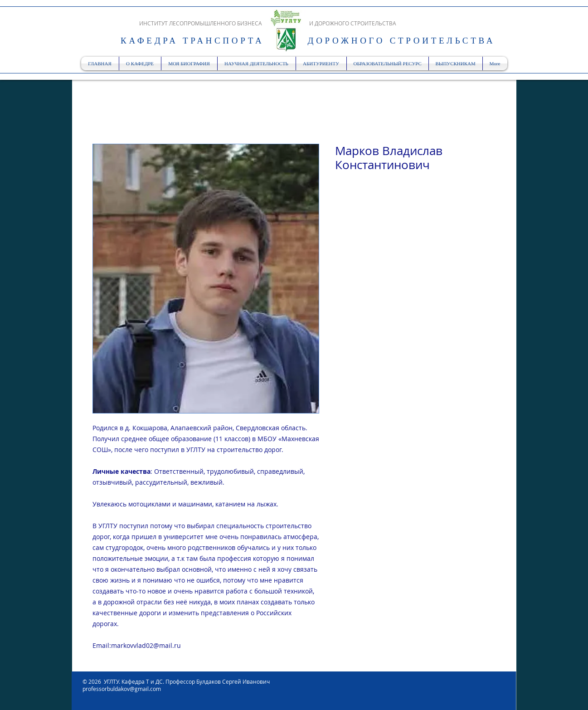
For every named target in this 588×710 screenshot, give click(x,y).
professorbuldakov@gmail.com (122, 689)
